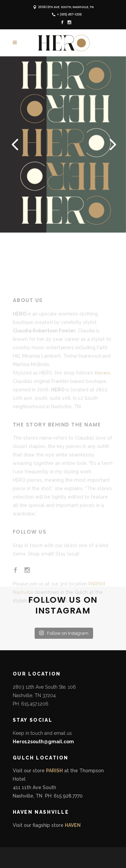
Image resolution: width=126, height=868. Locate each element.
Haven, (103, 391)
